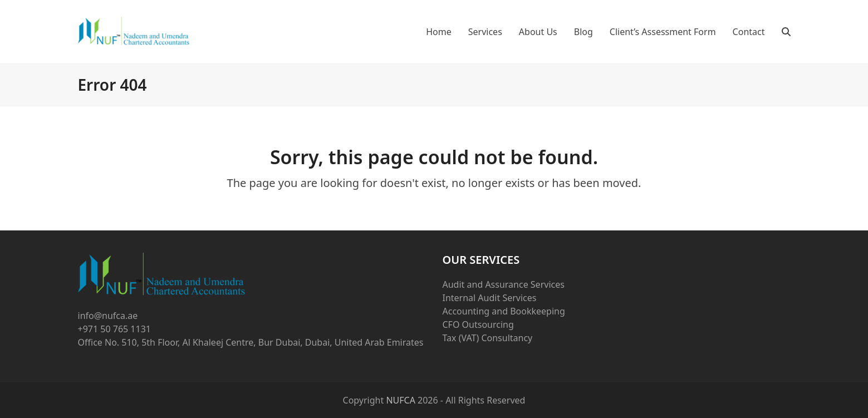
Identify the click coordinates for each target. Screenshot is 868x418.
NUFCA (401, 400)
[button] (786, 32)
